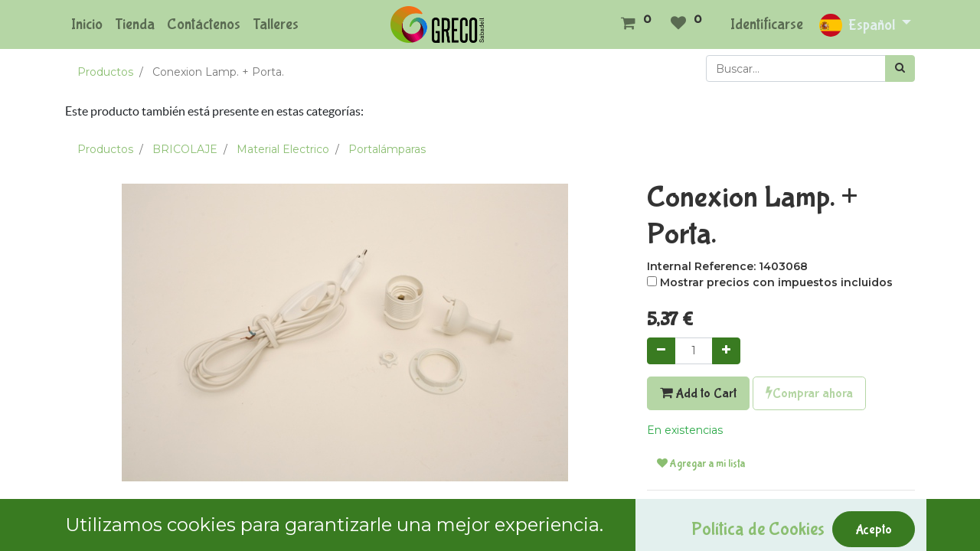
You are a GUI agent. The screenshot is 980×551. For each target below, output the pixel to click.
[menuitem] (87, 24)
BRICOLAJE (185, 149)
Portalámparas (387, 149)
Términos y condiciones (709, 510)
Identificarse (767, 24)
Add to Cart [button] (698, 393)
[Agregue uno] (726, 351)
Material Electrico (283, 149)
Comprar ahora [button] (809, 393)
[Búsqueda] (900, 68)
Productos (105, 72)
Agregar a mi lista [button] (701, 464)
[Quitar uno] (661, 351)
